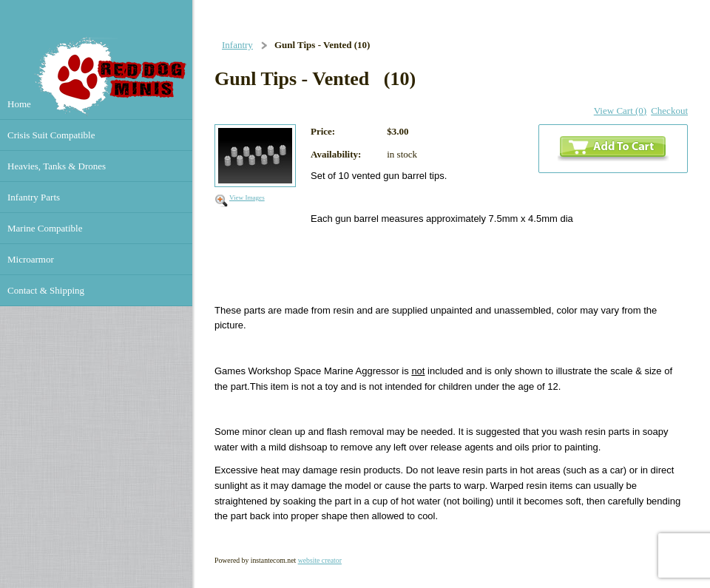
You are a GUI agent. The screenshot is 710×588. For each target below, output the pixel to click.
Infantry (237, 45)
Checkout (669, 111)
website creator (320, 560)
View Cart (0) (620, 111)
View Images (247, 197)
